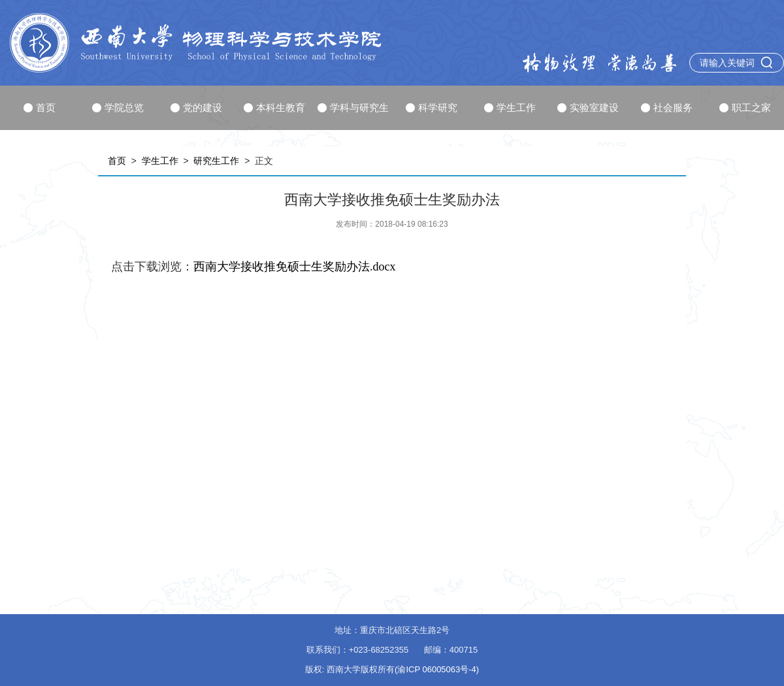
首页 (40, 107)
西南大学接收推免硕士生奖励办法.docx (295, 267)
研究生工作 (216, 161)
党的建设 (196, 107)
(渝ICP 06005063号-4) (437, 669)
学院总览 (118, 107)
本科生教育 (274, 107)
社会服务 (667, 107)
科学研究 (432, 107)
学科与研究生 (353, 107)
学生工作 (510, 107)
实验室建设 (588, 107)
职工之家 (745, 107)
